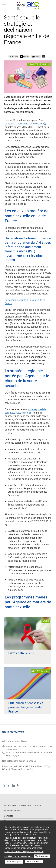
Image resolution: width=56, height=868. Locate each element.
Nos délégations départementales (19, 761)
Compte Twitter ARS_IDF (4, 786)
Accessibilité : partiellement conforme (23, 805)
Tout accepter (14, 862)
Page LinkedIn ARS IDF (14, 786)
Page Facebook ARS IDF (9, 786)
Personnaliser (34, 862)
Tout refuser (42, 856)
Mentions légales (12, 811)
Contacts (8, 816)
